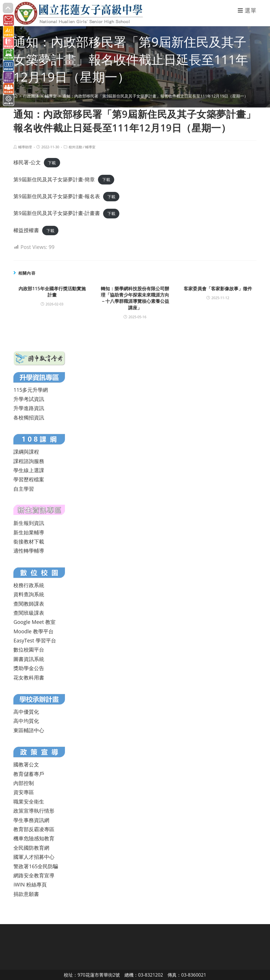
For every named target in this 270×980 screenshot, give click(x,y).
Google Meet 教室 (34, 622)
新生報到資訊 (29, 523)
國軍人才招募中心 (34, 857)
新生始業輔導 (29, 532)
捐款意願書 (26, 894)
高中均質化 (26, 721)
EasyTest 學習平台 (35, 640)
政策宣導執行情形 (34, 811)
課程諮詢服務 (29, 461)
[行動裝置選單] (247, 10)
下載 (52, 163)
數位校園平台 (29, 650)
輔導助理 (25, 147)
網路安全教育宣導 (34, 875)
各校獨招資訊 (29, 417)
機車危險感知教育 (34, 838)
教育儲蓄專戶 (29, 774)
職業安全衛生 (29, 802)
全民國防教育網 (31, 848)
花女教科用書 (29, 677)
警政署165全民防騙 (36, 866)
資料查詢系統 (29, 594)
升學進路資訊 (29, 408)
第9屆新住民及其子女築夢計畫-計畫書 (57, 213)
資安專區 (24, 792)
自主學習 (24, 489)
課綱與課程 (26, 452)
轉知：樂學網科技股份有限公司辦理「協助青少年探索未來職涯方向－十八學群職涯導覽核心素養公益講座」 (135, 298)
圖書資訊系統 (29, 659)
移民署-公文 (27, 162)
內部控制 (24, 783)
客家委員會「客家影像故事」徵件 (218, 289)
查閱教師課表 (29, 604)
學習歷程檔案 (29, 479)
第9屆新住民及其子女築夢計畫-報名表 (57, 196)
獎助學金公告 (29, 668)
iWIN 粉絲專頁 (30, 884)
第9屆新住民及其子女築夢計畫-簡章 (54, 179)
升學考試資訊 (29, 399)
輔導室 (90, 147)
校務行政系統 (29, 585)
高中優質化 (26, 712)
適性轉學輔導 (29, 551)
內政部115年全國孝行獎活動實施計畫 (52, 292)
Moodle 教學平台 (33, 631)
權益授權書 (26, 230)
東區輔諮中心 (29, 730)
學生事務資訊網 (31, 820)
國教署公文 (26, 764)
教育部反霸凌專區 (34, 829)
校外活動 (75, 147)
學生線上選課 (29, 470)
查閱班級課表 (29, 613)
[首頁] (15, 96)
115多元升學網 (31, 390)
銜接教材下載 (29, 541)
